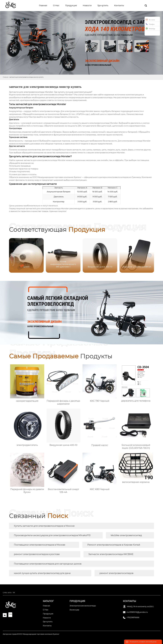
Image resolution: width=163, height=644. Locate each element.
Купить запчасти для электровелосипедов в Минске (44, 526)
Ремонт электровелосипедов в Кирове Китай (114, 545)
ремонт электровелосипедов (116, 573)
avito (10, 593)
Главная (6, 77)
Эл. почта (150, 20)
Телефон (150, 24)
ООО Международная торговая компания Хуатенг (57, 177)
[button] (150, 255)
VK (14, 593)
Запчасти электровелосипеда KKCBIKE (111, 554)
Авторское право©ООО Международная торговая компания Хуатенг (31, 634)
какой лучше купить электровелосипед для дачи (42, 573)
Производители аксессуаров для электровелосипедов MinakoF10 (52, 535)
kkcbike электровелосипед (126, 535)
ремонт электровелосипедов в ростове (37, 554)
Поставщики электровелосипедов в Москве (40, 545)
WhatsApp (150, 28)
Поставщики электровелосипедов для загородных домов (48, 564)
